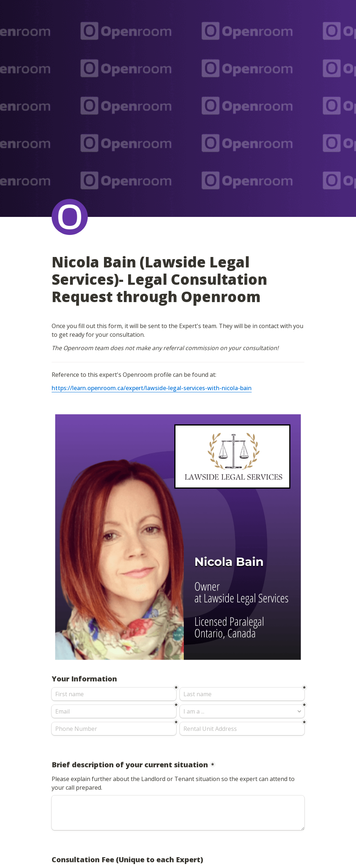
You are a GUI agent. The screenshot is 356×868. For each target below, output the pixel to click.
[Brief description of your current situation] (178, 813)
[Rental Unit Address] (242, 729)
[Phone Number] (114, 729)
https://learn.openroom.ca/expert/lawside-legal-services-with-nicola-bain (152, 388)
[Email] (114, 711)
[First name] (114, 694)
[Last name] (242, 694)
